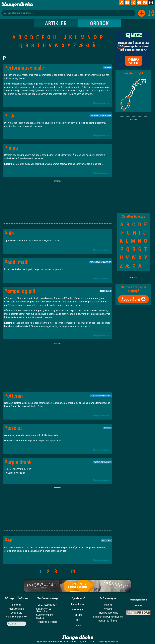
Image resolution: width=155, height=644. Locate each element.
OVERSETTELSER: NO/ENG (45, 616)
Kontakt (108, 609)
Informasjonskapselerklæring (108, 617)
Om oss (108, 605)
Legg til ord (17, 613)
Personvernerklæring (108, 613)
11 (73, 571)
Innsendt (107, 262)
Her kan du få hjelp (108, 621)
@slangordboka (138, 600)
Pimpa (11, 148)
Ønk (78, 620)
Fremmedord (96, 262)
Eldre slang (96, 396)
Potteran (14, 396)
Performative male (24, 68)
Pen (8, 540)
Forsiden (17, 605)
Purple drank (18, 462)
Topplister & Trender (47, 622)
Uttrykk (107, 428)
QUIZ (134, 35)
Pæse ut (13, 428)
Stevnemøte (77, 610)
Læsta (78, 625)
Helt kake (77, 615)
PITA (9, 116)
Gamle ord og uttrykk (17, 617)
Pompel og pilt (20, 291)
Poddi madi (16, 262)
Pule (9, 233)
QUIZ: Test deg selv (47, 605)
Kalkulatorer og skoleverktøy (44, 610)
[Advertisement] (57, 202)
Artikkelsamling (17, 609)
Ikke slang (107, 540)
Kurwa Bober (78, 604)
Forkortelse (105, 116)
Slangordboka (17, 4)
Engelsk (108, 68)
